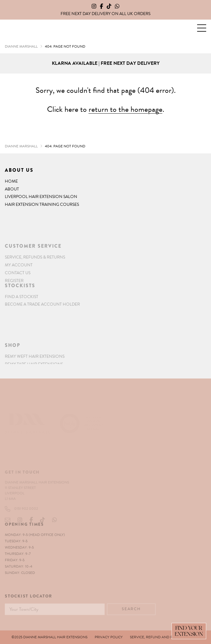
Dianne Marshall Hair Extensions (16, 28)
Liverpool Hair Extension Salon (41, 197)
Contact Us (18, 283)
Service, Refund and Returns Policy (165, 637)
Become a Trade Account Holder (42, 311)
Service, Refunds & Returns (35, 268)
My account (19, 276)
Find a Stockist (22, 303)
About (12, 189)
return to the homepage (126, 109)
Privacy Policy (109, 637)
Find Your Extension (189, 631)
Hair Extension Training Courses (42, 204)
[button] (202, 28)
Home (11, 181)
